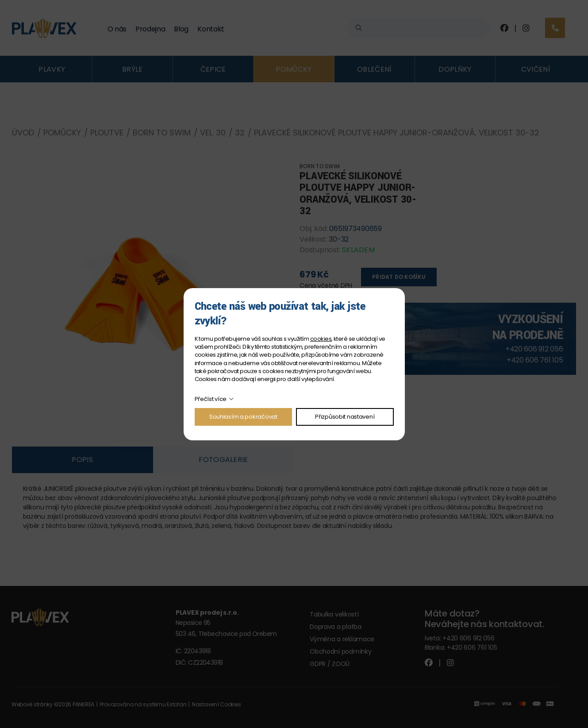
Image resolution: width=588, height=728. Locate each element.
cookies (321, 339)
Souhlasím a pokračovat (243, 417)
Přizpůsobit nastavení (345, 417)
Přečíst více (211, 399)
